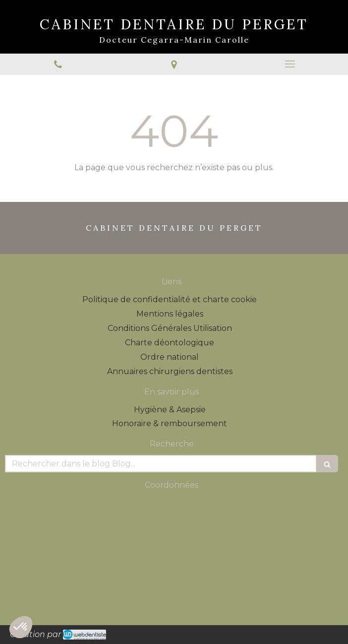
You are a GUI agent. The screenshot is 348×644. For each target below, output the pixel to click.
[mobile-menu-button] (290, 64)
